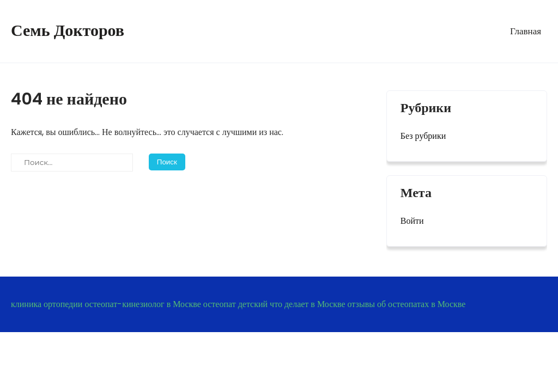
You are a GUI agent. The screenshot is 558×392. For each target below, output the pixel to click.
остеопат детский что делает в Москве (274, 304)
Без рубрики (423, 136)
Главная (526, 31)
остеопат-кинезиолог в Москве (142, 304)
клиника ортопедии (47, 304)
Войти (412, 221)
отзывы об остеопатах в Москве (407, 304)
